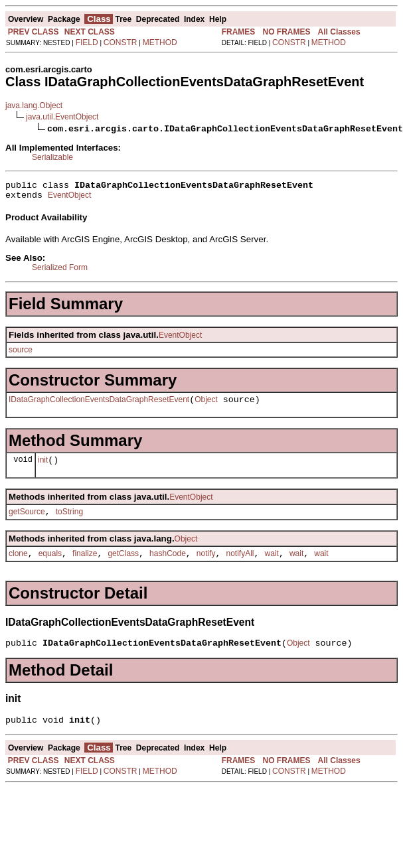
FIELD (87, 42)
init (43, 468)
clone (18, 565)
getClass (123, 565)
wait (272, 565)
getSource (27, 522)
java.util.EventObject (62, 117)
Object (206, 405)
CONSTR (121, 42)
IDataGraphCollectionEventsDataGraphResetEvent (99, 405)
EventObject (69, 199)
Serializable (52, 157)
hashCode (168, 565)
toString (69, 522)
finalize (85, 565)
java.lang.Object (34, 106)
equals (50, 565)
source (21, 354)
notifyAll (240, 565)
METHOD (160, 42)
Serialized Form (60, 271)
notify (206, 565)
